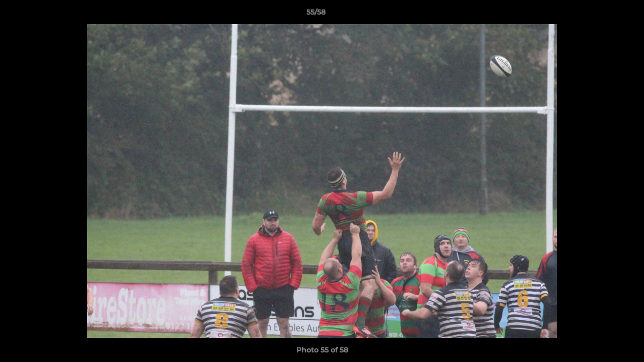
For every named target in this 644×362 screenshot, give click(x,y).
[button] (602, 15)
